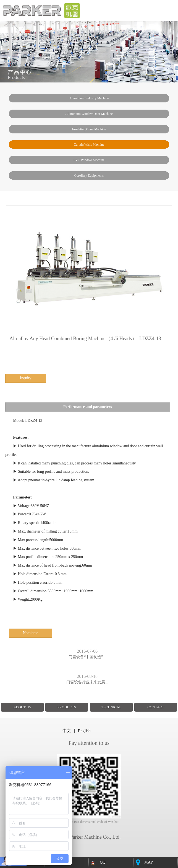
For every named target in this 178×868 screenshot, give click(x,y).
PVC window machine (89, 160)
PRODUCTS (67, 707)
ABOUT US (22, 707)
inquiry (26, 378)
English (84, 731)
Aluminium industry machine (89, 98)
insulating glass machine (89, 129)
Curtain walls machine (89, 144)
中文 (67, 731)
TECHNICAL (111, 707)
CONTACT (156, 707)
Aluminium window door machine (89, 114)
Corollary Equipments (89, 175)
